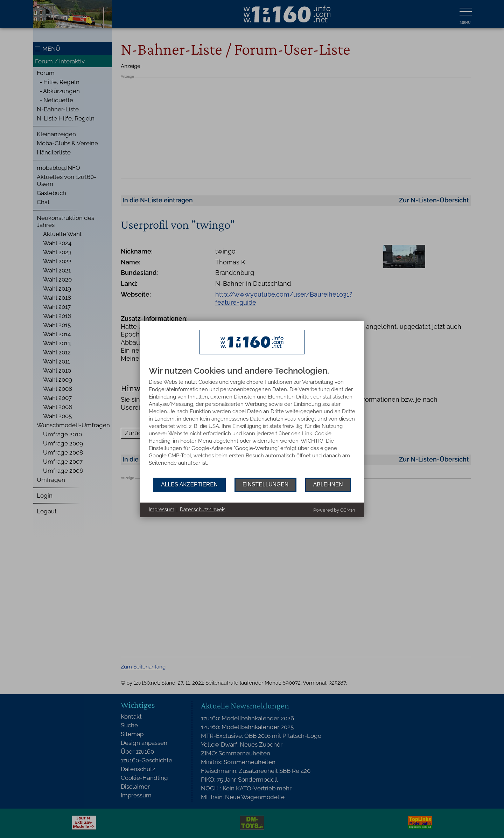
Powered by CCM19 (334, 510)
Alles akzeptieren (189, 484)
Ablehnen (328, 484)
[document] (252, 422)
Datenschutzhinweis (203, 510)
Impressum (162, 510)
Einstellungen (265, 484)
